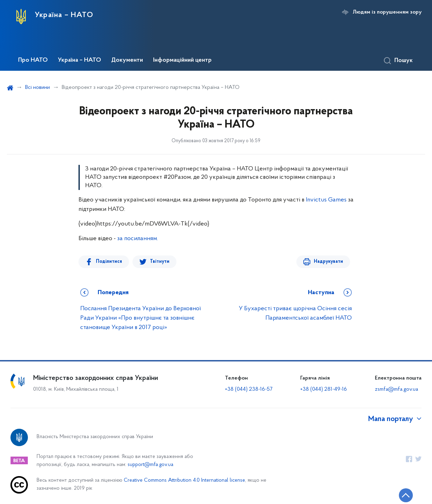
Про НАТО (33, 60)
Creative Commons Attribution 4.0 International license (184, 480)
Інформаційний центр (182, 60)
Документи (127, 60)
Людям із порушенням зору (387, 12)
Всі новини (37, 87)
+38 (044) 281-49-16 (324, 389)
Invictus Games (326, 200)
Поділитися (109, 262)
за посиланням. (137, 239)
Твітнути (160, 262)
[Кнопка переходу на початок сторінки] (406, 495)
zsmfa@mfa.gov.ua (396, 389)
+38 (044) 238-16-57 (249, 389)
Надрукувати (328, 262)
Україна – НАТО (79, 60)
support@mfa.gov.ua (150, 465)
